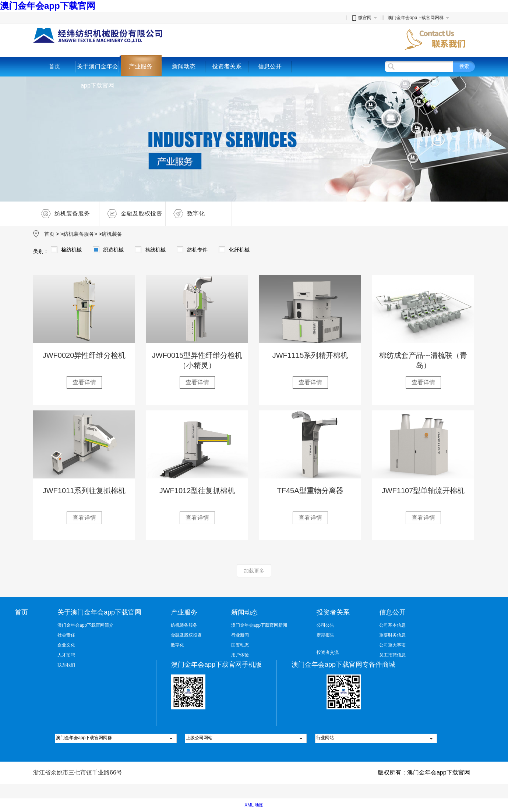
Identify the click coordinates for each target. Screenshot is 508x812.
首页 (54, 66)
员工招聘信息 (392, 655)
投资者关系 (227, 66)
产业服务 (141, 66)
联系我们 (66, 665)
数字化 (185, 214)
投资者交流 (328, 652)
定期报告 (325, 635)
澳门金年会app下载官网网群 (416, 18)
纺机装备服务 (61, 214)
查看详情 (84, 382)
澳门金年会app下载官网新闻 (259, 625)
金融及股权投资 (131, 214)
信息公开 (270, 66)
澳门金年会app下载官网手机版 (216, 665)
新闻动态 (184, 66)
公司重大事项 (392, 645)
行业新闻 (240, 635)
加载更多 (254, 571)
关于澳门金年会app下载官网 (98, 76)
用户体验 (240, 655)
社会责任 (66, 635)
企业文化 (66, 645)
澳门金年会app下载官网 (48, 6)
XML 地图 (254, 805)
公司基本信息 (392, 625)
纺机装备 (112, 234)
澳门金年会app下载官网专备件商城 (343, 665)
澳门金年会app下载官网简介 (85, 625)
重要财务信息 (392, 635)
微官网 (361, 18)
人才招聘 (66, 655)
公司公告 (325, 625)
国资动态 (240, 645)
